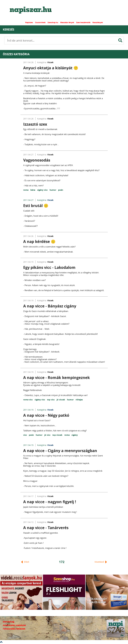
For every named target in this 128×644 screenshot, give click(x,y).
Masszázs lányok (67, 22)
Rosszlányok (98, 22)
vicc (25, 435)
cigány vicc (43, 190)
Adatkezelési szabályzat (14, 625)
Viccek (50, 62)
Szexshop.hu (53, 22)
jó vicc (48, 435)
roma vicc (28, 400)
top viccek (58, 435)
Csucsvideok (40, 22)
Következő (101, 562)
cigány (75, 435)
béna (33, 190)
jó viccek (61, 400)
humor (53, 190)
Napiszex (29, 22)
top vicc (51, 400)
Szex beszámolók (83, 22)
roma (26, 190)
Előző (25, 562)
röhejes (79, 400)
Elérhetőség (9, 622)
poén (61, 190)
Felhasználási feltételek (14, 629)
